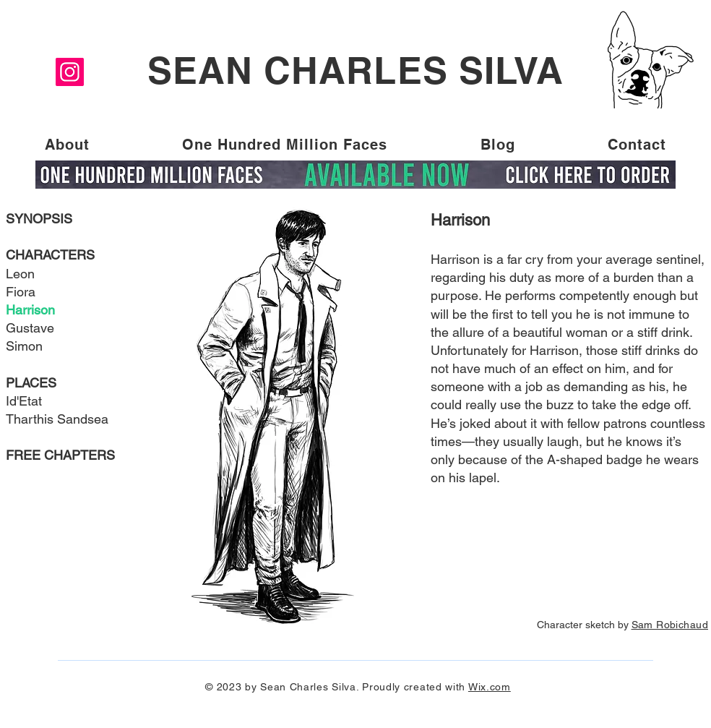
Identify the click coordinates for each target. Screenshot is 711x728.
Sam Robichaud (670, 625)
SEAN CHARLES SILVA (355, 70)
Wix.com (490, 687)
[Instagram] (70, 72)
